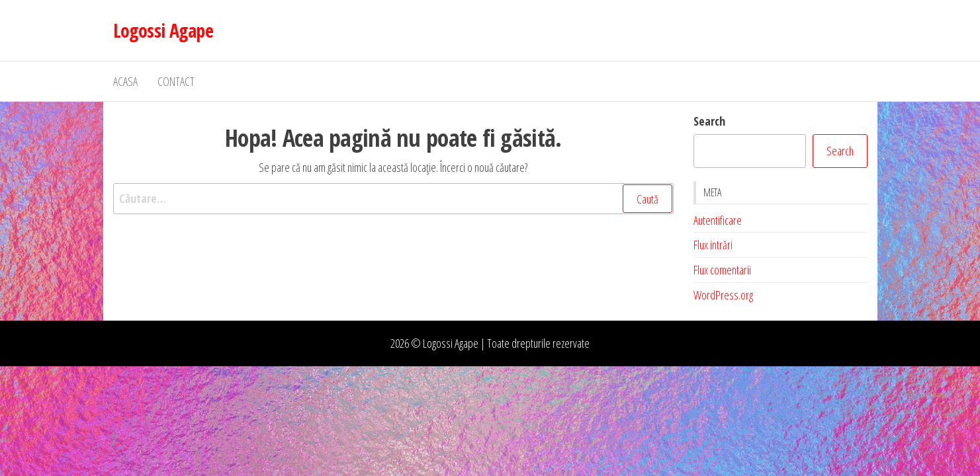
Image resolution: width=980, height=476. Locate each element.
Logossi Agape (163, 30)
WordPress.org (723, 295)
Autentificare (718, 220)
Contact (176, 81)
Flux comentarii (722, 270)
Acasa (125, 81)
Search (709, 121)
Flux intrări (713, 245)
